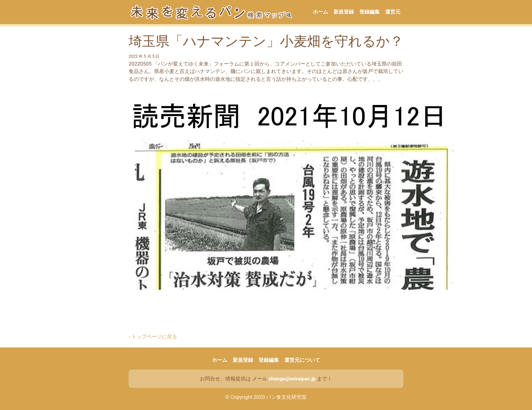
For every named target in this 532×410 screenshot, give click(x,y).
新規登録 (344, 12)
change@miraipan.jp (292, 379)
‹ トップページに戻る (153, 337)
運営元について (302, 360)
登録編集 (369, 12)
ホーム (320, 12)
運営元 (393, 12)
